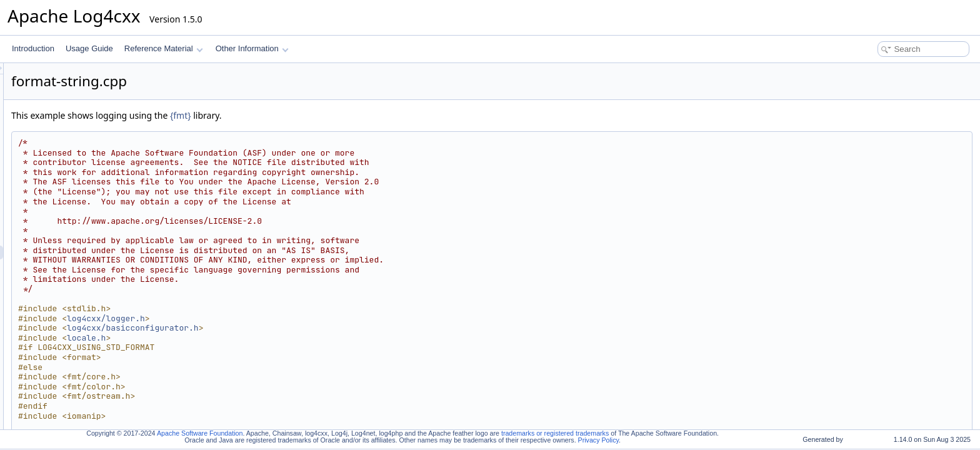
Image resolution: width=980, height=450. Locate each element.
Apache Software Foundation (200, 433)
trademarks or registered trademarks (555, 433)
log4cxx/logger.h (262, 318)
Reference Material (163, 48)
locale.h (242, 338)
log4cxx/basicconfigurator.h (289, 328)
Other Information (252, 48)
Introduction (33, 48)
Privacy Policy (599, 440)
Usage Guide (89, 48)
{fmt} (337, 115)
